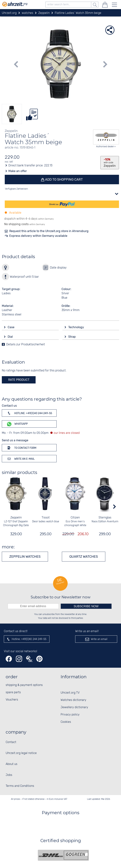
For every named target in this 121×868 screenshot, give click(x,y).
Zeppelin (16, 518)
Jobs (9, 775)
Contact (11, 742)
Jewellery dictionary (74, 707)
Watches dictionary (73, 700)
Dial (11, 337)
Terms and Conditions (20, 786)
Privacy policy (70, 715)
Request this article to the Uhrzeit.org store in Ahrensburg (49, 231)
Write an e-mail (21, 459)
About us (11, 764)
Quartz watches (84, 557)
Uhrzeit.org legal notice (21, 753)
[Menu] (114, 5)
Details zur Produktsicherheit (26, 345)
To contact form (21, 448)
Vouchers (12, 700)
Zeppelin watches (25, 557)
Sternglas (105, 518)
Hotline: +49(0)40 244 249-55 (29, 413)
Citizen (75, 518)
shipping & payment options (24, 685)
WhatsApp (17, 424)
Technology (76, 327)
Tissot (46, 518)
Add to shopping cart (64, 180)
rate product (19, 380)
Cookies (66, 722)
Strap (72, 337)
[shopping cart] (105, 5)
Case (11, 327)
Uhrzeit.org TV (70, 693)
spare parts (13, 692)
